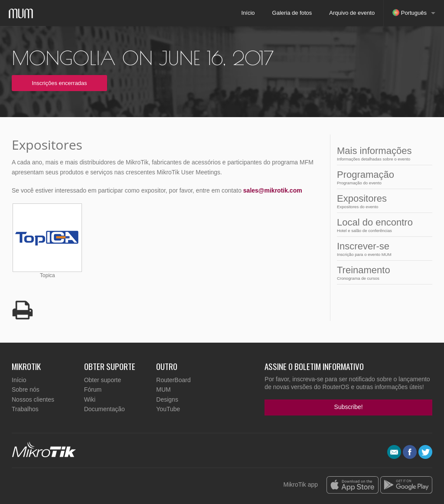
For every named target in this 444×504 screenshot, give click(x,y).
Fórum (93, 389)
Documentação (104, 409)
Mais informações (382, 153)
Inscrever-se (382, 249)
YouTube (168, 409)
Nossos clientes (33, 399)
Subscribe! (349, 407)
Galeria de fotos (292, 13)
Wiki (90, 399)
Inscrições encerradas (59, 83)
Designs (167, 399)
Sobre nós (26, 389)
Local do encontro (382, 225)
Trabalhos (25, 409)
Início (248, 13)
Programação (382, 177)
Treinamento (382, 273)
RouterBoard (173, 380)
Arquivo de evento (352, 13)
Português (410, 13)
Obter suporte (103, 380)
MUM (163, 389)
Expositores (382, 201)
